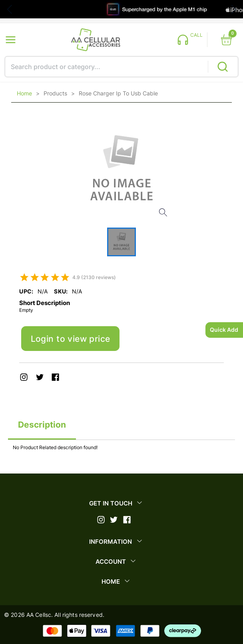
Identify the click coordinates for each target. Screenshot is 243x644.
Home (24, 93)
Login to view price (71, 339)
